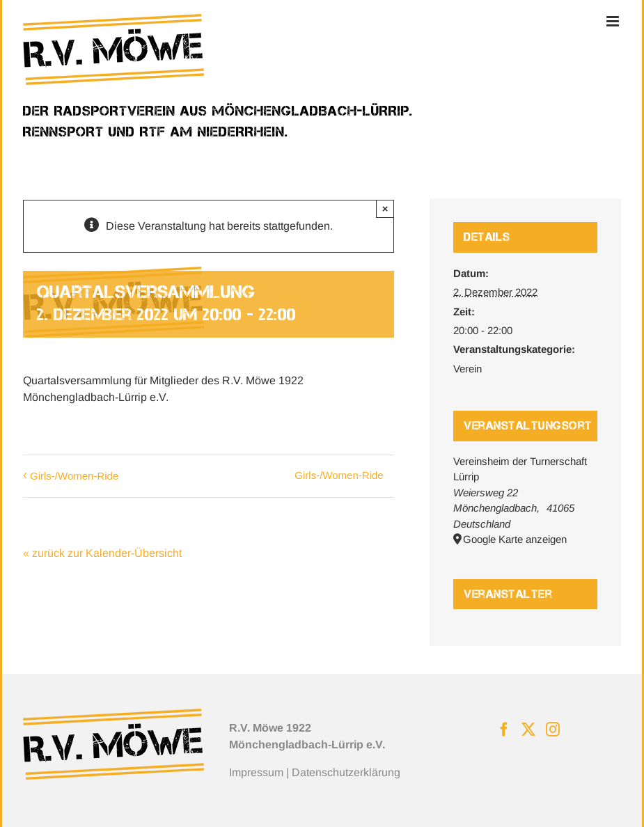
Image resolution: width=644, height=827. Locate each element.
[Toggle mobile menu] (614, 21)
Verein (468, 369)
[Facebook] (504, 730)
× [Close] (385, 208)
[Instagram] (553, 730)
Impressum (256, 772)
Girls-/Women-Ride (74, 476)
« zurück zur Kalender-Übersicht (102, 553)
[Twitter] (528, 730)
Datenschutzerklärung (346, 772)
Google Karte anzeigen (515, 539)
